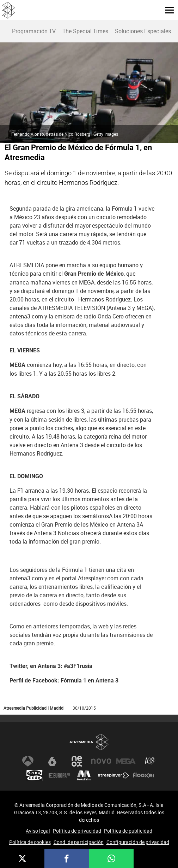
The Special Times (85, 31)
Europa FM (59, 775)
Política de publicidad (128, 831)
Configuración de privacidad (138, 842)
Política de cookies (30, 842)
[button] (167, 10)
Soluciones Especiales (143, 31)
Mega (126, 761)
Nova (101, 761)
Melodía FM (84, 775)
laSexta (52, 761)
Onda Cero (35, 775)
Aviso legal (38, 831)
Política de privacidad (77, 831)
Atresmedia (89, 742)
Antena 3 (28, 761)
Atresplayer (113, 775)
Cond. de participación (79, 842)
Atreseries (150, 761)
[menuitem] (34, 31)
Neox (77, 761)
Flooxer (143, 775)
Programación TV (34, 31)
